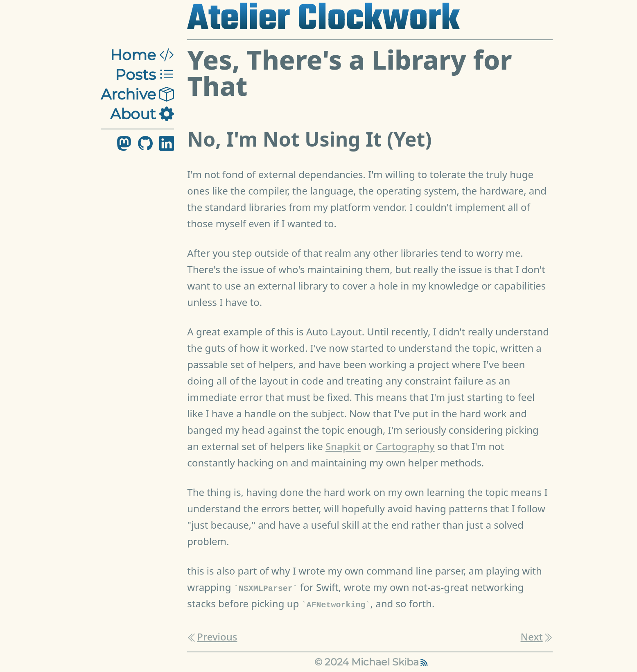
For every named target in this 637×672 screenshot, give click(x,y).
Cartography (405, 446)
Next (537, 637)
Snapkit (343, 446)
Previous (212, 637)
